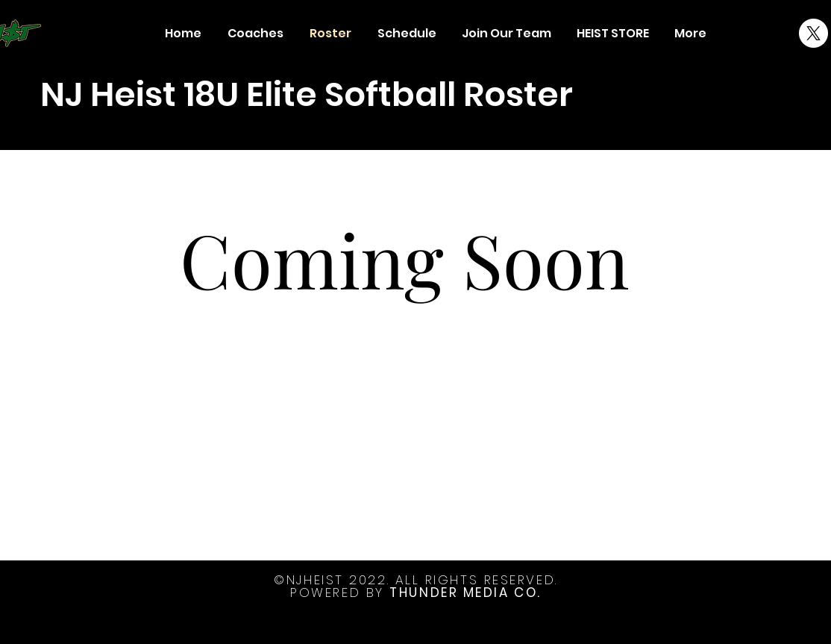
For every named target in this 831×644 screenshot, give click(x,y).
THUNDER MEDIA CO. (465, 593)
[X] (813, 33)
